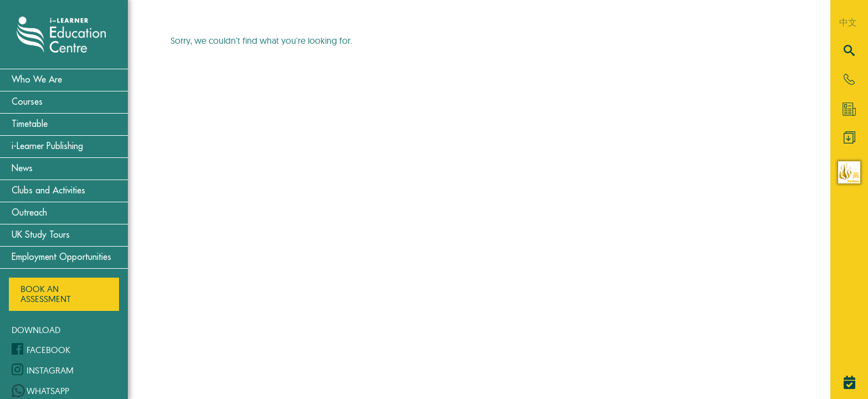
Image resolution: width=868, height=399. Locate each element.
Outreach (29, 213)
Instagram (50, 370)
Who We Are (37, 80)
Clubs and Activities (48, 191)
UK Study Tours (41, 235)
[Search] (849, 51)
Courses (27, 102)
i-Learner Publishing (47, 146)
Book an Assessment (46, 294)
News (22, 168)
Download (36, 330)
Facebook (48, 350)
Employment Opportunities (61, 257)
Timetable (30, 124)
